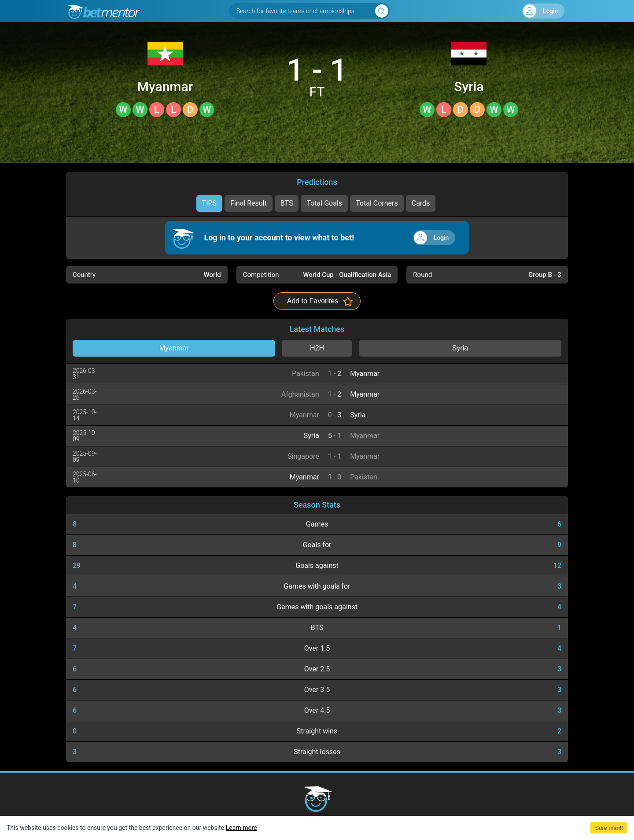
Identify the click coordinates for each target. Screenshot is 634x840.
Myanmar (165, 87)
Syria (469, 87)
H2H (317, 348)
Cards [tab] (421, 203)
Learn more (241, 828)
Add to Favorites (313, 301)
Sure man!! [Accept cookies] (609, 828)
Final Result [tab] (249, 203)
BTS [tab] (287, 203)
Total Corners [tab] (377, 203)
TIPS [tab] (210, 203)
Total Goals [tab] (324, 203)
